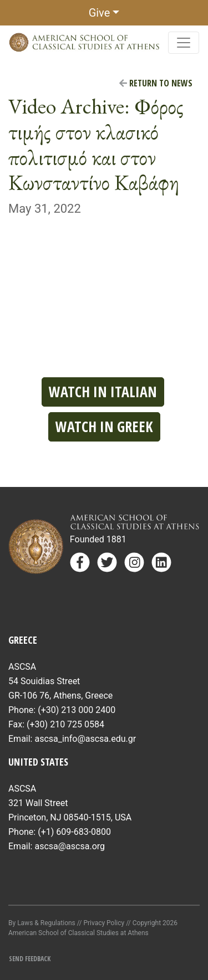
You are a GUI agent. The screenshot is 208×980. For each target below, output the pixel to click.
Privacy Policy (104, 923)
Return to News (156, 83)
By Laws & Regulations (42, 923)
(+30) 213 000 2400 (77, 710)
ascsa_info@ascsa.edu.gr (85, 739)
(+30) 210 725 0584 (65, 724)
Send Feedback (30, 959)
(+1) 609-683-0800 (74, 832)
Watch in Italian (103, 392)
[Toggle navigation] (184, 43)
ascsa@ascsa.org (70, 846)
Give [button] (100, 13)
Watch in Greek (104, 427)
